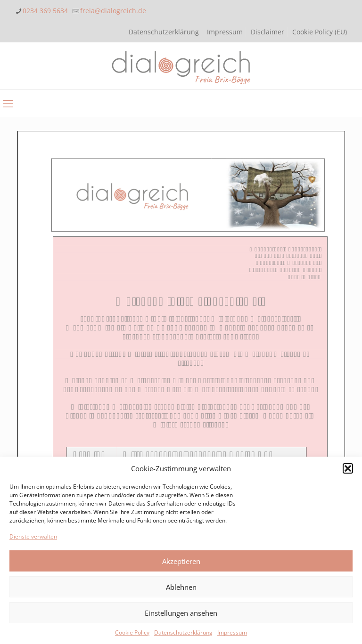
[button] (348, 468)
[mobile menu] (8, 103)
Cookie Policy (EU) (320, 32)
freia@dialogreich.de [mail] (113, 11)
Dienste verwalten (33, 536)
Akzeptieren (181, 561)
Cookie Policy (132, 632)
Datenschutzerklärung (183, 632)
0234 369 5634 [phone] (45, 11)
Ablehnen (181, 587)
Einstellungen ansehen (181, 613)
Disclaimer (267, 32)
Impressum (232, 632)
